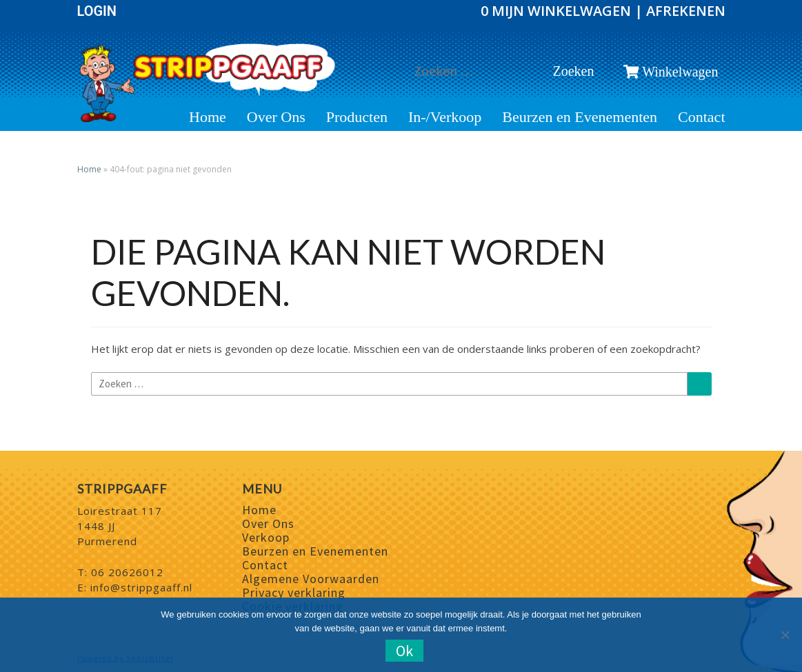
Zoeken (577, 71)
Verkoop (266, 537)
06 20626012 (127, 572)
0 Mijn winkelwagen (558, 11)
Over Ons (276, 117)
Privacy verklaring (294, 592)
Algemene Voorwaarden (311, 579)
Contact (701, 117)
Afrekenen (686, 11)
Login (97, 11)
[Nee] (785, 635)
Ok (404, 651)
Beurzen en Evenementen (580, 117)
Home (208, 117)
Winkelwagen (671, 72)
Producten (357, 117)
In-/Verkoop (445, 117)
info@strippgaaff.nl (141, 587)
